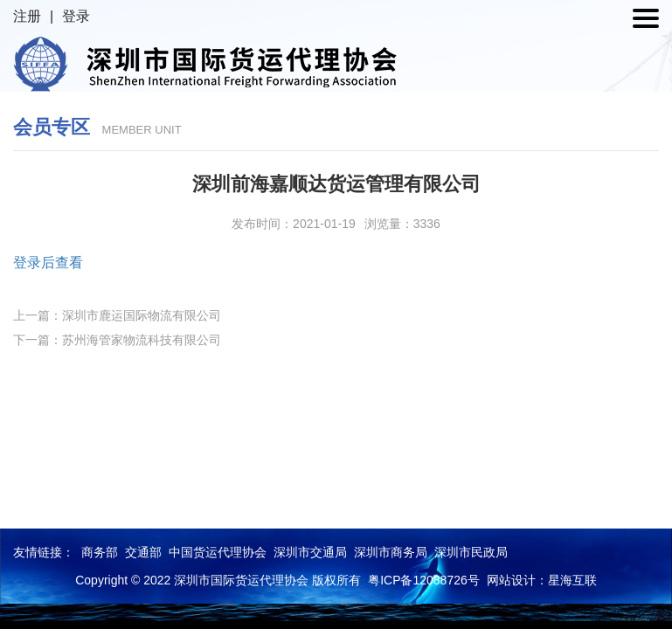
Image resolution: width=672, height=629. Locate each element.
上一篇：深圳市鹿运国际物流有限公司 (117, 315)
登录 (76, 16)
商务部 (100, 552)
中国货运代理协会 (218, 552)
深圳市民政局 (471, 552)
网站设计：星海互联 (542, 580)
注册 (27, 16)
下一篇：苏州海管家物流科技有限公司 (117, 340)
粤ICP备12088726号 (424, 580)
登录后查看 (48, 263)
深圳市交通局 (310, 552)
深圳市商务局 (391, 552)
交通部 (143, 552)
